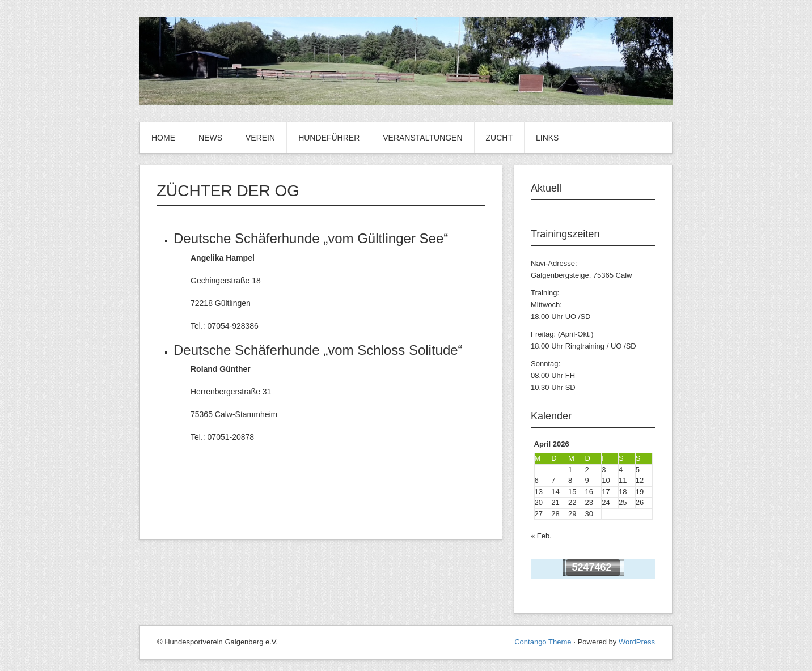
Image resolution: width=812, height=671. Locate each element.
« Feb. (541, 536)
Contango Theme (543, 642)
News (210, 138)
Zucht (499, 138)
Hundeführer (329, 138)
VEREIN (260, 138)
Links (547, 138)
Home (163, 138)
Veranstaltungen (422, 138)
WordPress (637, 642)
